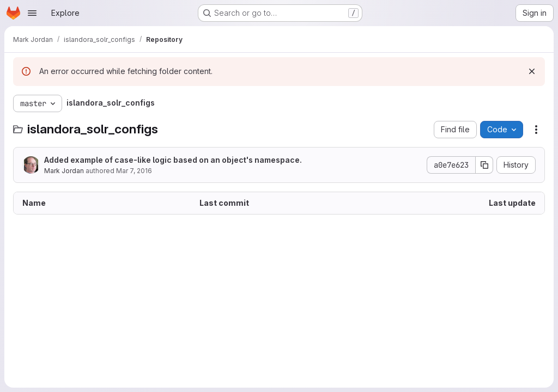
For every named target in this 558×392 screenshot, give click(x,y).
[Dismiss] (532, 71)
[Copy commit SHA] (484, 165)
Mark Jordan (64, 171)
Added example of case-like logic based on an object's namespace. (173, 160)
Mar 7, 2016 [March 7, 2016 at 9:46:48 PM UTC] (134, 171)
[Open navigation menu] (32, 13)
